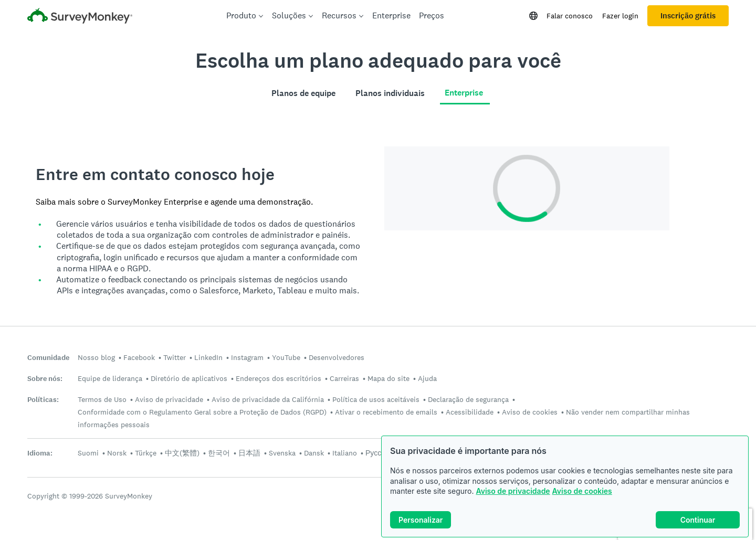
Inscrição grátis (688, 16)
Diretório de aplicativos (189, 378)
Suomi (88, 453)
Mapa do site (388, 378)
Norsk (117, 453)
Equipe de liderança (110, 378)
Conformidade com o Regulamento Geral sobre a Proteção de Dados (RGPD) (202, 412)
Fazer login (620, 16)
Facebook (139, 357)
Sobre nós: (45, 379)
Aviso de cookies (582, 491)
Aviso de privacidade (513, 491)
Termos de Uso (102, 399)
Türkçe (146, 453)
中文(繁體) (182, 453)
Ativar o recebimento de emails (386, 412)
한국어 (219, 453)
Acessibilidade (470, 412)
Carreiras (344, 378)
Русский (379, 453)
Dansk (314, 453)
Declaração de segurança (468, 399)
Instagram (247, 357)
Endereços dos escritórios (279, 378)
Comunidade (48, 358)
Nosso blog (96, 357)
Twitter (175, 357)
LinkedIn (208, 357)
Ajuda (427, 378)
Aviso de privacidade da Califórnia (268, 399)
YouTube (286, 357)
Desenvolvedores (337, 357)
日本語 (249, 453)
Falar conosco (570, 16)
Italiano (345, 453)
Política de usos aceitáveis (376, 399)
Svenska (282, 453)
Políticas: (43, 400)
